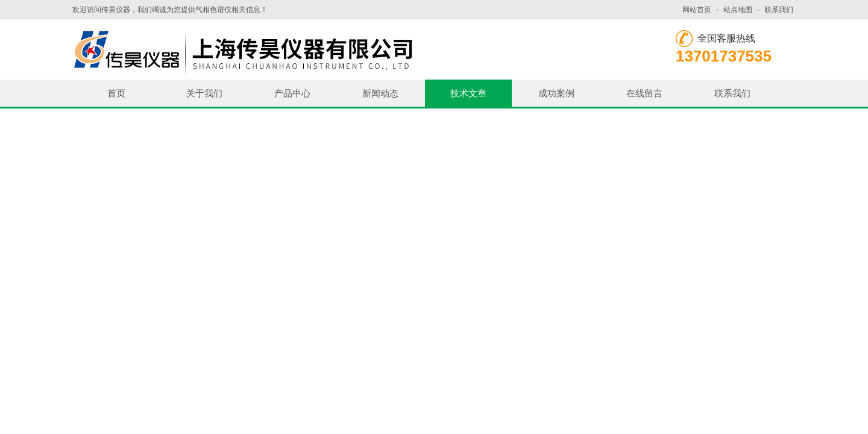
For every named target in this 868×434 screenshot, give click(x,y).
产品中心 (292, 93)
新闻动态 (380, 93)
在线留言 (644, 93)
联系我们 (779, 10)
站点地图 (738, 10)
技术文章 (468, 93)
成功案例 (556, 93)
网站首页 (697, 10)
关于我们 (204, 93)
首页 (116, 93)
